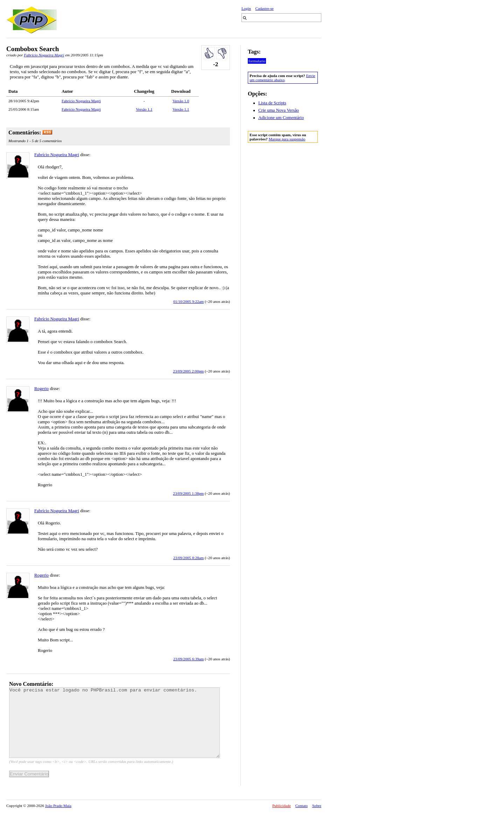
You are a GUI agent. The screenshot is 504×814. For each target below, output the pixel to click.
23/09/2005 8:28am (188, 558)
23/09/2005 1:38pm (188, 493)
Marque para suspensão (287, 139)
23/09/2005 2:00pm (188, 371)
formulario (257, 61)
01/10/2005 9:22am (188, 301)
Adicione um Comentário (281, 118)
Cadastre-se (265, 8)
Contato (302, 806)
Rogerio (41, 389)
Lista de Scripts (272, 103)
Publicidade (282, 806)
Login (246, 8)
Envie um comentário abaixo (282, 78)
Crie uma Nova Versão (279, 110)
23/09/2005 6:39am (188, 659)
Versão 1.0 (181, 101)
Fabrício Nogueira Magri (44, 55)
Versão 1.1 (144, 109)
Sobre (317, 806)
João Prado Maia (58, 806)
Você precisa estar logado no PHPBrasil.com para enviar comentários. (114, 723)
